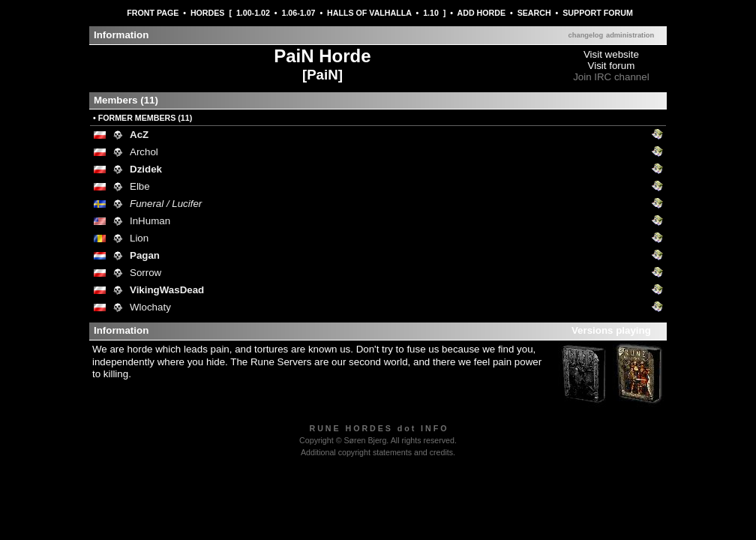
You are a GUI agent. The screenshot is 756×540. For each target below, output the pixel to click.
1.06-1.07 (298, 13)
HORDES (208, 13)
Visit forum (612, 66)
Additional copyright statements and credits (377, 452)
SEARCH (534, 13)
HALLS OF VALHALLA (369, 13)
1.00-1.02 (253, 13)
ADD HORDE (482, 13)
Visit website (611, 54)
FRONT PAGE (153, 13)
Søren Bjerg (365, 440)
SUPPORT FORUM (598, 13)
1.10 (431, 13)
